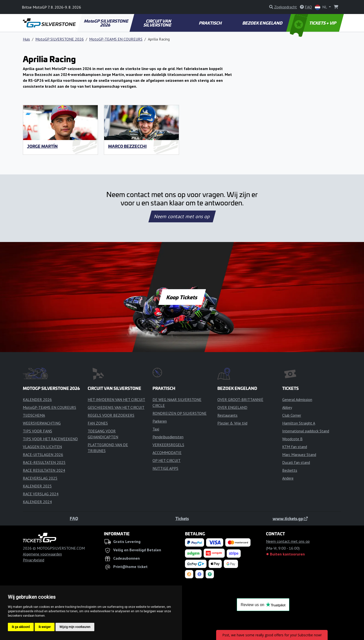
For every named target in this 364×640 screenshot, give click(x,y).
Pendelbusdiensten (168, 437)
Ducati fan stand (296, 462)
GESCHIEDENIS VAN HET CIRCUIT (116, 407)
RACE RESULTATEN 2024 (44, 470)
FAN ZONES (98, 423)
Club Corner (292, 415)
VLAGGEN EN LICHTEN (42, 447)
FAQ (74, 518)
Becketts (290, 470)
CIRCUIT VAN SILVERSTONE (158, 23)
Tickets (182, 518)
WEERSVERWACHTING (42, 423)
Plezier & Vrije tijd (232, 423)
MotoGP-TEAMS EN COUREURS (116, 39)
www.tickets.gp (290, 518)
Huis (26, 39)
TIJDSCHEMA (34, 415)
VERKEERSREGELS (168, 445)
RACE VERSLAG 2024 (41, 494)
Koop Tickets (182, 297)
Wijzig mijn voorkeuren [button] (75, 627)
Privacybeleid (34, 560)
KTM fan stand (295, 447)
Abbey (287, 407)
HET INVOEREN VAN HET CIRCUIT (116, 399)
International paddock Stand (306, 431)
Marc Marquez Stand (299, 455)
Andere (288, 478)
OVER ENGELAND (232, 407)
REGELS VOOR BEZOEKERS (111, 415)
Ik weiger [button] (45, 627)
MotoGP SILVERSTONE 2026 (106, 23)
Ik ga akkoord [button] (21, 627)
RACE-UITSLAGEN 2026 (43, 455)
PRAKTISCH (210, 23)
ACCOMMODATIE (167, 453)
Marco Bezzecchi (127, 146)
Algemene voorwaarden (42, 554)
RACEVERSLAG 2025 (40, 478)
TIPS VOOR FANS (37, 431)
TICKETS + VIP (314, 23)
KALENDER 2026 (37, 399)
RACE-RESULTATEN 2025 (44, 462)
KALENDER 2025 (37, 486)
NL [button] (321, 7)
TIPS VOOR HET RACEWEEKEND (50, 439)
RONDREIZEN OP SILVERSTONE (180, 413)
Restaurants (227, 415)
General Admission (297, 399)
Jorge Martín (42, 146)
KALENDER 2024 (37, 502)
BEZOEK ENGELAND (263, 23)
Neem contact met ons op (182, 216)
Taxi (156, 429)
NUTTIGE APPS (165, 468)
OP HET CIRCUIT (167, 460)
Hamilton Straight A (299, 423)
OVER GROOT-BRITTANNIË (240, 399)
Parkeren (160, 421)
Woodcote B (292, 439)
